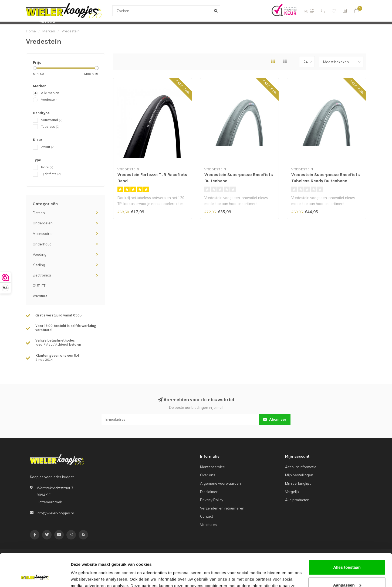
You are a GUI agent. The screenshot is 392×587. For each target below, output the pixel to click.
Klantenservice (212, 467)
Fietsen (39, 213)
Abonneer (275, 419)
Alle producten (297, 500)
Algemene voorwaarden (220, 483)
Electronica (42, 275)
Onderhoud (42, 244)
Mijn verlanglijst (298, 483)
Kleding (39, 265)
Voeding (40, 254)
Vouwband (52, 120)
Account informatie (301, 467)
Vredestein (49, 99)
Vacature (40, 296)
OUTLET (39, 286)
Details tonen (84, 576)
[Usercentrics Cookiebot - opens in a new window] (35, 576)
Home (31, 31)
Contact (207, 516)
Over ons (208, 475)
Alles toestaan (347, 537)
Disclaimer (209, 492)
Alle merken (50, 93)
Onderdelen (43, 223)
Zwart (48, 147)
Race (47, 167)
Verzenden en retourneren (222, 508)
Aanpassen (347, 554)
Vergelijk (292, 492)
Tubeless (50, 126)
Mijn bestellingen (299, 475)
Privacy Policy (212, 500)
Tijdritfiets (51, 174)
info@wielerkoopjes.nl (55, 513)
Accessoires (43, 234)
